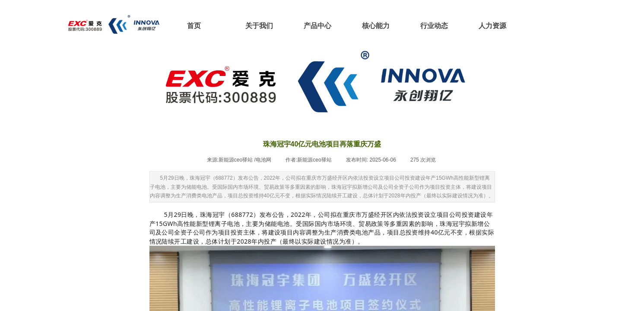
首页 (194, 26)
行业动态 (434, 26)
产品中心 (317, 26)
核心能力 (376, 26)
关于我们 (259, 26)
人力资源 (492, 26)
